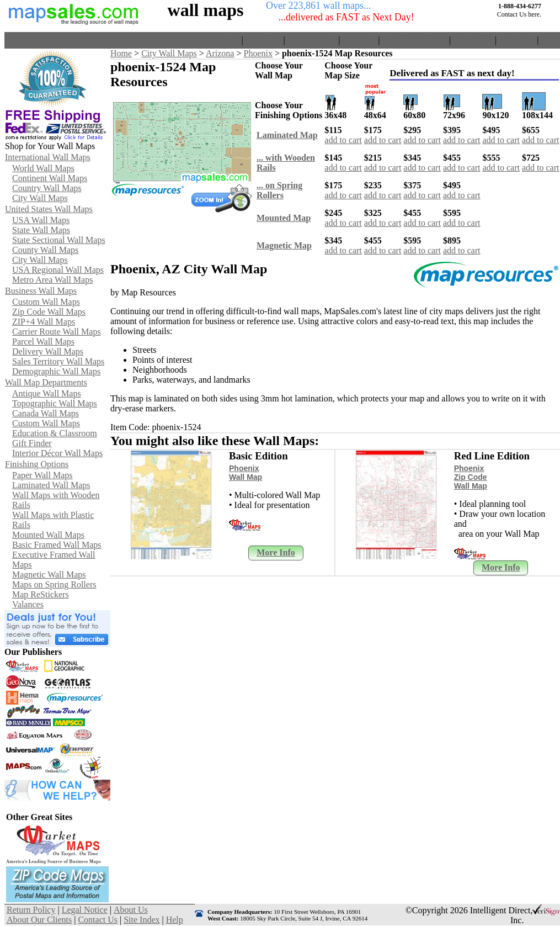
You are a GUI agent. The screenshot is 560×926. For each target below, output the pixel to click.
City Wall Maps (40, 198)
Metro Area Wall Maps (52, 280)
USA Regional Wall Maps (58, 270)
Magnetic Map (284, 245)
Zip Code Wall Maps (49, 312)
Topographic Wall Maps (55, 403)
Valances (28, 604)
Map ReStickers (41, 594)
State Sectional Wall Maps (59, 240)
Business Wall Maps (41, 291)
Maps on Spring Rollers (54, 584)
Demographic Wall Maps (56, 371)
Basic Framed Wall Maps (57, 545)
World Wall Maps (43, 168)
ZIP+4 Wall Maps (44, 322)
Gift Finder (32, 443)
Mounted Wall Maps (48, 535)
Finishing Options (37, 464)
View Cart (263, 40)
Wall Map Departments (46, 382)
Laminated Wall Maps (51, 485)
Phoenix (258, 53)
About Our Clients (414, 40)
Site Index (517, 40)
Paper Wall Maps (42, 475)
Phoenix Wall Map (246, 473)
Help (549, 40)
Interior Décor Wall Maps (57, 453)
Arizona (220, 53)
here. (535, 14)
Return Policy (312, 40)
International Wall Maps (48, 157)
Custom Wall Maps (46, 302)
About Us (359, 40)
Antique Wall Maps (47, 393)
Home (228, 40)
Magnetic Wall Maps (49, 575)
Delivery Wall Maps (48, 351)
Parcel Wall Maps (43, 342)
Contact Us (473, 40)
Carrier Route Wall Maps (57, 332)
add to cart (343, 140)
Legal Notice (85, 910)
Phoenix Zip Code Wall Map (471, 477)
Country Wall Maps (47, 188)
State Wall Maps (41, 230)
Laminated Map (287, 135)
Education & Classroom (55, 433)
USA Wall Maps (41, 220)
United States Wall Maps (49, 209)
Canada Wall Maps (46, 413)
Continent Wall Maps (50, 178)
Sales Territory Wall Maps (58, 361)
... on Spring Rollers (279, 190)
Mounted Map (284, 218)
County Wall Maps (45, 250)
